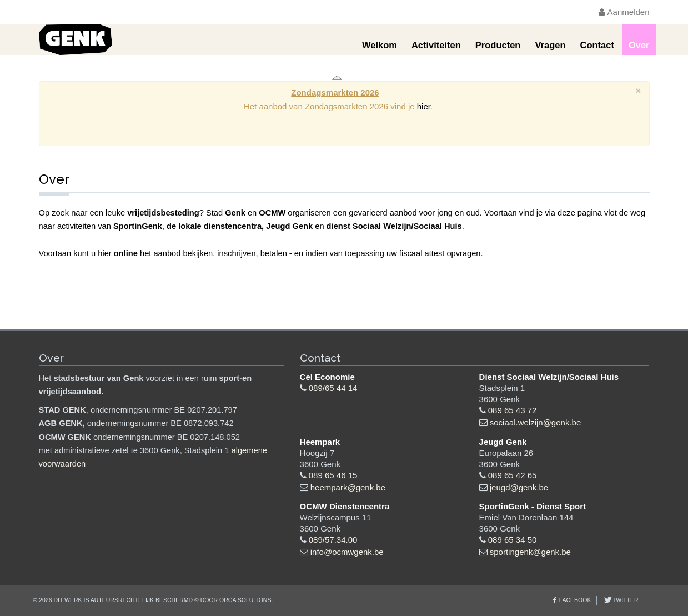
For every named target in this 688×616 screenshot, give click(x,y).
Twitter (624, 600)
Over (639, 45)
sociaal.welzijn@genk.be (535, 422)
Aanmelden (624, 12)
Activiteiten (436, 45)
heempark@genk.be (348, 487)
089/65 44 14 (333, 388)
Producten (498, 45)
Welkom (380, 45)
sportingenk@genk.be (530, 552)
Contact (597, 45)
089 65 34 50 (513, 540)
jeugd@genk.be (519, 487)
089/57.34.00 (333, 540)
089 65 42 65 (513, 475)
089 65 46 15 (333, 475)
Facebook (575, 600)
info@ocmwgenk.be (347, 552)
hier (424, 106)
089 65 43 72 (513, 410)
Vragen (550, 45)
